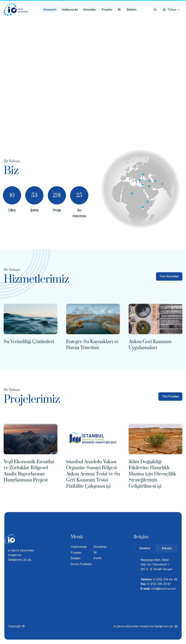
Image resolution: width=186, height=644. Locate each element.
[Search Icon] (155, 10)
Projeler (76, 553)
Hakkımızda (79, 547)
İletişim (75, 558)
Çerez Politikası (81, 564)
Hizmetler (100, 547)
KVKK (97, 558)
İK (95, 553)
